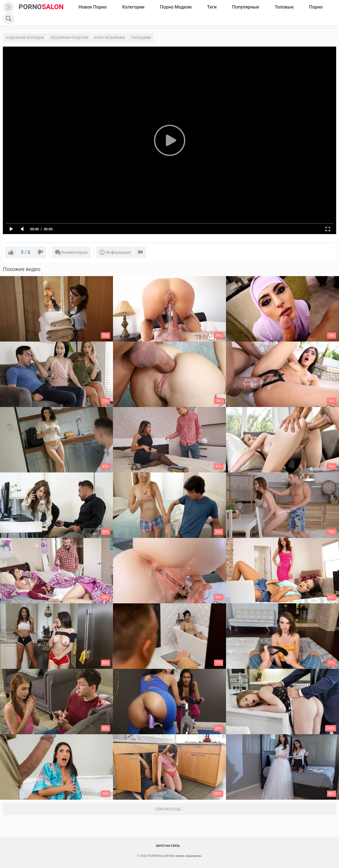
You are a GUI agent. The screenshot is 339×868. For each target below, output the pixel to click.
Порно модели (176, 7)
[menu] (9, 7)
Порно (316, 7)
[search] (9, 19)
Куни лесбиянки (110, 38)
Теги (212, 7)
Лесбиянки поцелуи (69, 38)
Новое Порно (93, 7)
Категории (133, 7)
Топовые (284, 7)
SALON (41, 7)
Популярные (246, 7)
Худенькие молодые (25, 38)
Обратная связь (168, 846)
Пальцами (141, 38)
